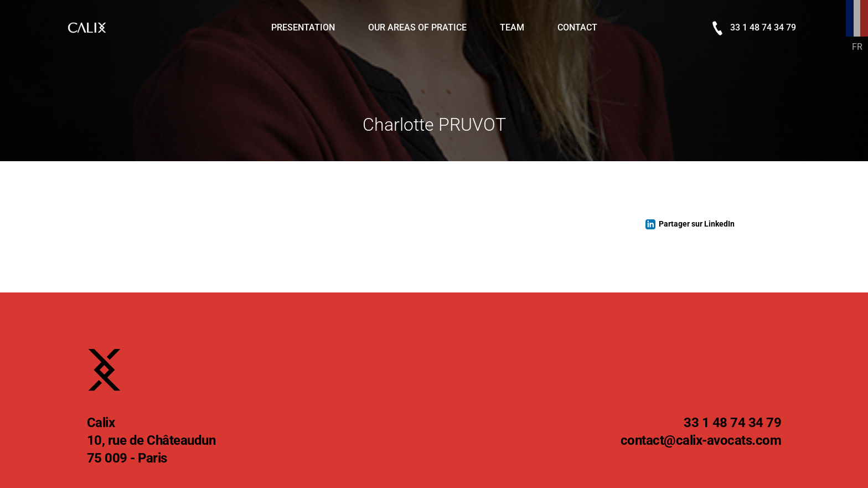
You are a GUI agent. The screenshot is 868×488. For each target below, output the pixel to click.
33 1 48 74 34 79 (754, 28)
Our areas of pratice (417, 27)
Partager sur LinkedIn (697, 224)
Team (512, 27)
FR (857, 47)
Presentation (303, 27)
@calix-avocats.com (701, 441)
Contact (577, 27)
